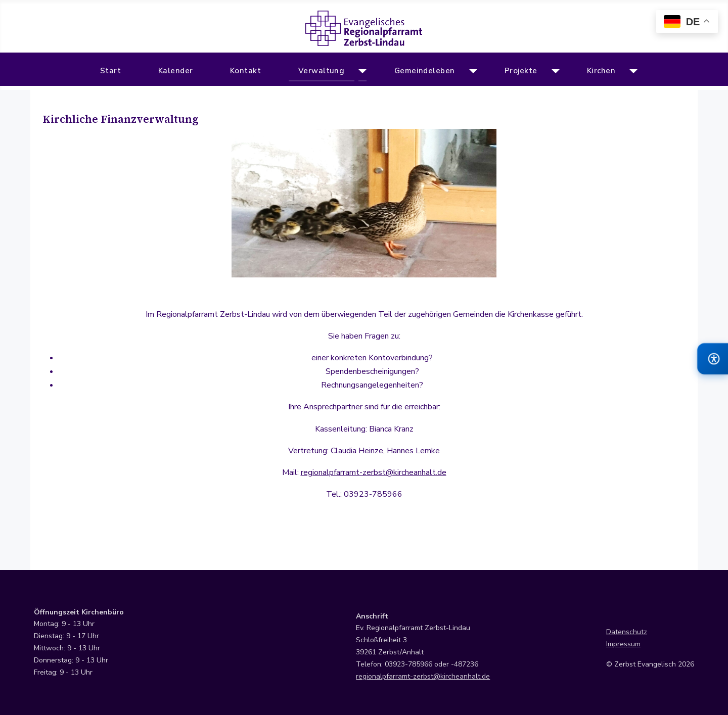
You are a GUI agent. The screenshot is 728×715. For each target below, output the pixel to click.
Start (110, 71)
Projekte (521, 71)
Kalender (176, 71)
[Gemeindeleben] (471, 71)
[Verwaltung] (361, 71)
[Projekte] (553, 71)
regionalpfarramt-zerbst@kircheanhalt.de (374, 472)
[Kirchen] (631, 71)
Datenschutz (627, 632)
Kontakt (245, 71)
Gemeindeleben (425, 71)
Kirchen (601, 71)
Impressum (623, 644)
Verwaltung (322, 71)
